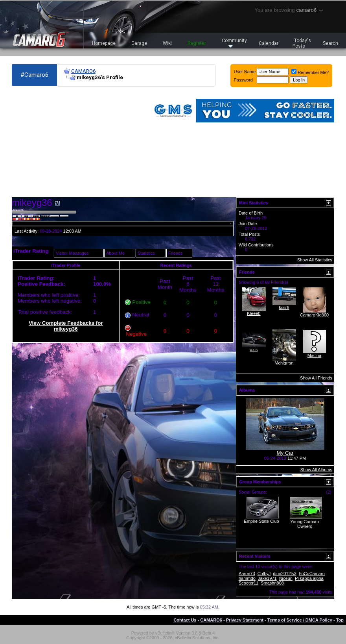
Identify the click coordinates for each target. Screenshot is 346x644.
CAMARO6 (83, 71)
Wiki (167, 43)
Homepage (104, 43)
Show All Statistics (315, 260)
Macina (314, 355)
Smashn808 (272, 583)
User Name (245, 72)
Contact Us (185, 620)
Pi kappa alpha (309, 578)
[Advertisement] (66, 142)
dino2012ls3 (284, 574)
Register (197, 43)
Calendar (269, 43)
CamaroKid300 (314, 315)
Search (330, 43)
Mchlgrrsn (284, 363)
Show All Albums (316, 470)
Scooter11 (248, 583)
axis (254, 350)
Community (234, 43)
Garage (139, 43)
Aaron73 (247, 574)
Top (340, 620)
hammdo (247, 578)
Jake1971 (267, 578)
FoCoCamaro (312, 574)
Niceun (286, 578)
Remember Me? (310, 72)
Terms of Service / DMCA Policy (300, 620)
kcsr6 (284, 307)
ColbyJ (264, 574)
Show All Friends (316, 378)
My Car (285, 453)
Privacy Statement (245, 620)
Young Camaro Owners (305, 524)
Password (243, 80)
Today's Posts (302, 43)
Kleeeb (254, 313)
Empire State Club (261, 521)
